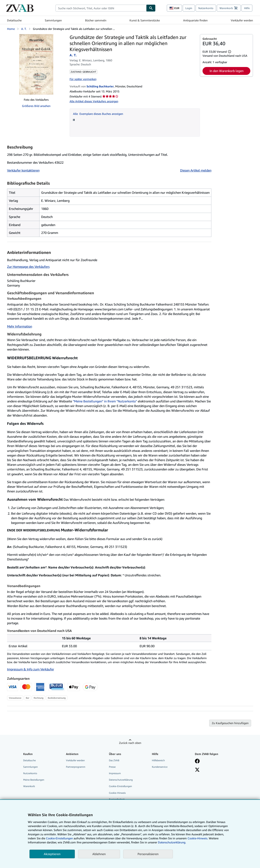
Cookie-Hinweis (117, 793)
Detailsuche (14, 20)
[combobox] (101, 8)
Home (11, 29)
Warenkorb (29, 786)
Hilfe (247, 8)
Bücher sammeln (96, 20)
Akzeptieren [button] (52, 854)
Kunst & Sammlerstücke (145, 20)
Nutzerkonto (206, 8)
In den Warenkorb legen (227, 71)
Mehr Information (20, 326)
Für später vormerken (83, 79)
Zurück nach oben (130, 743)
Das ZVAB (114, 760)
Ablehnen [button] (99, 854)
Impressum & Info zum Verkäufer (31, 669)
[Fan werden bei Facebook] (197, 761)
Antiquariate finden (195, 20)
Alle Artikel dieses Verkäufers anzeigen (94, 101)
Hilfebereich (158, 760)
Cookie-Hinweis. (198, 838)
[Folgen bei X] (197, 770)
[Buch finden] (151, 8)
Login (189, 8)
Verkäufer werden (242, 20)
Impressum (115, 773)
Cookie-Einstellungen (59, 838)
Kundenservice (160, 767)
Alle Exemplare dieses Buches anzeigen (98, 114)
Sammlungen (53, 20)
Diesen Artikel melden (196, 170)
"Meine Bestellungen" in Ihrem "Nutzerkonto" (105, 401)
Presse (112, 767)
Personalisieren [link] (148, 854)
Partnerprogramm (76, 767)
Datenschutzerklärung (121, 780)
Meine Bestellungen (34, 780)
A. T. (24, 29)
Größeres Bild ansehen (36, 106)
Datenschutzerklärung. (172, 842)
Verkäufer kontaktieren (23, 170)
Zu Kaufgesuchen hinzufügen (230, 723)
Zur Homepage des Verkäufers (28, 267)
